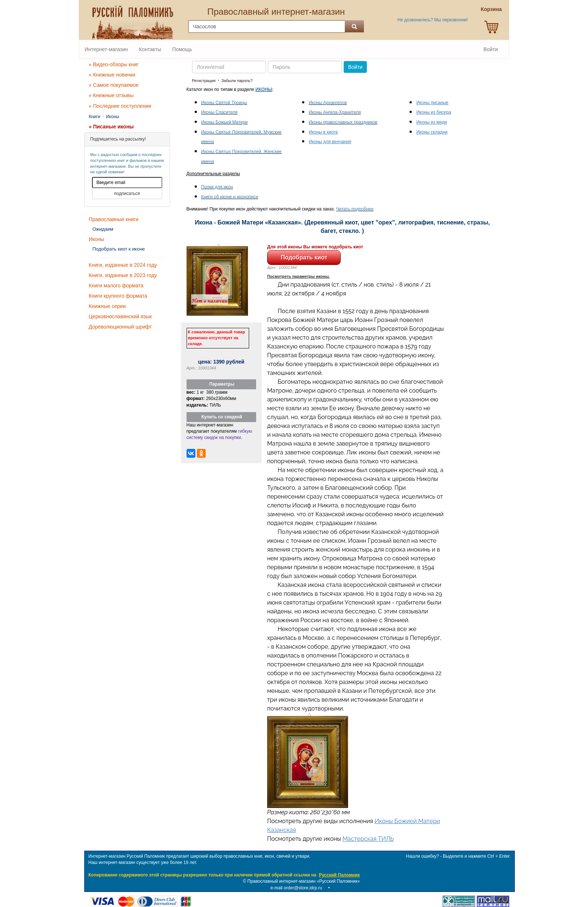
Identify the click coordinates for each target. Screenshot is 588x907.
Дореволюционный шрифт (120, 327)
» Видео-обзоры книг (114, 64)
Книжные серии (107, 306)
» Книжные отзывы (111, 95)
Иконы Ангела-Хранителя (335, 112)
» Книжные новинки (112, 75)
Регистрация (204, 81)
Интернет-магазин (106, 49)
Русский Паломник (339, 875)
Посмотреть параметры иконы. (299, 276)
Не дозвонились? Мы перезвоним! (433, 20)
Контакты (150, 49)
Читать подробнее (355, 209)
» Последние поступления (120, 106)
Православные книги (114, 219)
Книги (94, 117)
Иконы (113, 117)
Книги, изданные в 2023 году (123, 275)
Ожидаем (103, 229)
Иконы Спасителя (219, 112)
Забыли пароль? (237, 81)
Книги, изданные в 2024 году (123, 265)
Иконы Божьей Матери (225, 122)
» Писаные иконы (111, 127)
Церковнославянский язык (120, 316)
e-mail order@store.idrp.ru (296, 888)
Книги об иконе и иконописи (230, 197)
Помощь (182, 49)
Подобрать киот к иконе (119, 249)
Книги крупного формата (118, 296)
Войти (491, 49)
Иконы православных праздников (343, 122)
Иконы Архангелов (328, 103)
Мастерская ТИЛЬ (368, 839)
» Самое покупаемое (114, 85)
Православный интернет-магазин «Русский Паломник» (304, 881)
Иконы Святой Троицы (224, 103)
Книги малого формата (116, 286)
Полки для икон (217, 187)
